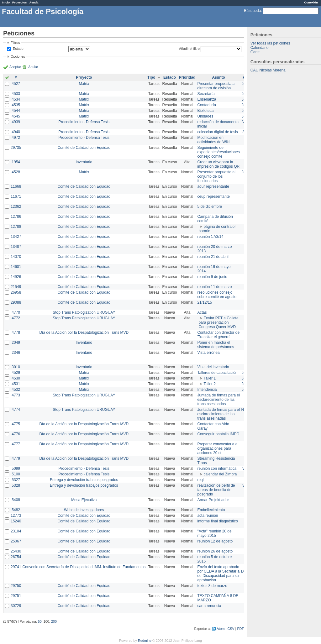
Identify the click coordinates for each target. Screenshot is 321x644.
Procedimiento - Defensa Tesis (84, 122)
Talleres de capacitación (217, 373)
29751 (16, 596)
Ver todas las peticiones (270, 43)
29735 (16, 148)
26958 (16, 292)
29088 (16, 302)
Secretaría (206, 94)
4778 (16, 332)
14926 (16, 277)
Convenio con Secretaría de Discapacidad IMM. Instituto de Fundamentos (84, 567)
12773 (16, 516)
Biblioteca (205, 111)
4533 (16, 94)
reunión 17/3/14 (210, 237)
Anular (33, 67)
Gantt (255, 52)
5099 (16, 469)
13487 (16, 247)
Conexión (311, 2)
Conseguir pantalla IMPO (218, 434)
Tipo (151, 77)
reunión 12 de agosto (215, 541)
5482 (16, 510)
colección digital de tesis (217, 132)
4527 (16, 84)
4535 (16, 105)
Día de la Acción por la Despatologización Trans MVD (84, 332)
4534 (16, 99)
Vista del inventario (213, 367)
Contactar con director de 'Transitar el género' (218, 335)
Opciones (18, 56)
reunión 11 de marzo (214, 287)
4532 (16, 390)
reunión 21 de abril (213, 257)
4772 (16, 318)
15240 (16, 521)
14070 (16, 257)
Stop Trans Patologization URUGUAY (84, 312)
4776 (16, 434)
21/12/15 (205, 302)
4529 (16, 373)
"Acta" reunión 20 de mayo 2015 (214, 533)
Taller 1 (210, 378)
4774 (16, 410)
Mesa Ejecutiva (84, 500)
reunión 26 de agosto (215, 551)
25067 (16, 541)
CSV (231, 629)
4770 (16, 312)
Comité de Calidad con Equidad (84, 148)
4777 (16, 444)
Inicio (6, 2)
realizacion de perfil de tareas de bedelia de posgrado (216, 490)
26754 (16, 557)
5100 (16, 474)
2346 (16, 353)
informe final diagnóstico (217, 521)
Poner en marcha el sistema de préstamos (216, 345)
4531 (16, 384)
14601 (16, 267)
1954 (16, 162)
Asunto (218, 77)
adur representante (213, 186)
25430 (16, 551)
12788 (16, 227)
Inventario (84, 162)
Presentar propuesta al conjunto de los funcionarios (216, 176)
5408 (16, 500)
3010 (16, 367)
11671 (16, 196)
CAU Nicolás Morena (268, 70)
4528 (16, 172)
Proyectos (19, 2)
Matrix (84, 84)
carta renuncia (209, 606)
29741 (16, 567)
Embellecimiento (211, 510)
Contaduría (206, 105)
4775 (16, 424)
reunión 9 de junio (212, 277)
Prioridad (187, 77)
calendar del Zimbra (220, 474)
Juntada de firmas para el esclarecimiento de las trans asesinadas (218, 400)
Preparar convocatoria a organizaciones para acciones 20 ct (217, 448)
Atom (221, 629)
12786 (16, 217)
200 (54, 621)
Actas (202, 312)
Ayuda (34, 2)
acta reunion (208, 516)
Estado (18, 49)
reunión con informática (217, 469)
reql (200, 480)
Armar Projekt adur (213, 500)
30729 (16, 606)
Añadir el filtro (189, 49)
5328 (16, 485)
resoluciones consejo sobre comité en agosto (217, 295)
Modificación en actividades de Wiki (213, 140)
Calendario (260, 48)
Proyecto (84, 77)
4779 (16, 458)
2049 (16, 343)
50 (40, 621)
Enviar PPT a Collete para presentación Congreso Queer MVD (218, 322)
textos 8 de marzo (212, 586)
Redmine (145, 641)
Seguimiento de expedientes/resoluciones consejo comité (218, 152)
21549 (16, 287)
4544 (16, 111)
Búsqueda (252, 11)
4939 (16, 122)
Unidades (205, 116)
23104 (16, 531)
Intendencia (207, 390)
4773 (16, 395)
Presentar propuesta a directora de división (216, 86)
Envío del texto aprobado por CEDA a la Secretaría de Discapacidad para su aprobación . (218, 573)
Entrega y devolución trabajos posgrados (84, 480)
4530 (16, 378)
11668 (16, 186)
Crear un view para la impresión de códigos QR (218, 164)
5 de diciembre (210, 207)
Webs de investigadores (84, 510)
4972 (16, 138)
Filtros (15, 43)
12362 (16, 207)
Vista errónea (208, 353)
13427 (16, 237)
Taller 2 (210, 384)
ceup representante (213, 196)
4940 (16, 132)
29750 (16, 586)
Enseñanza (207, 99)
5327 (16, 480)
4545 (16, 116)
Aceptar (15, 67)
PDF (240, 629)
